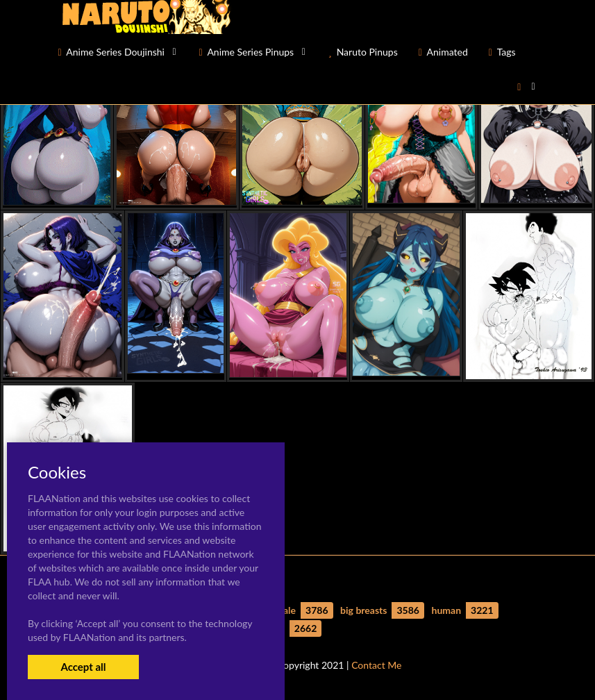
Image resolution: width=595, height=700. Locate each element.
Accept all (83, 667)
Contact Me (376, 665)
